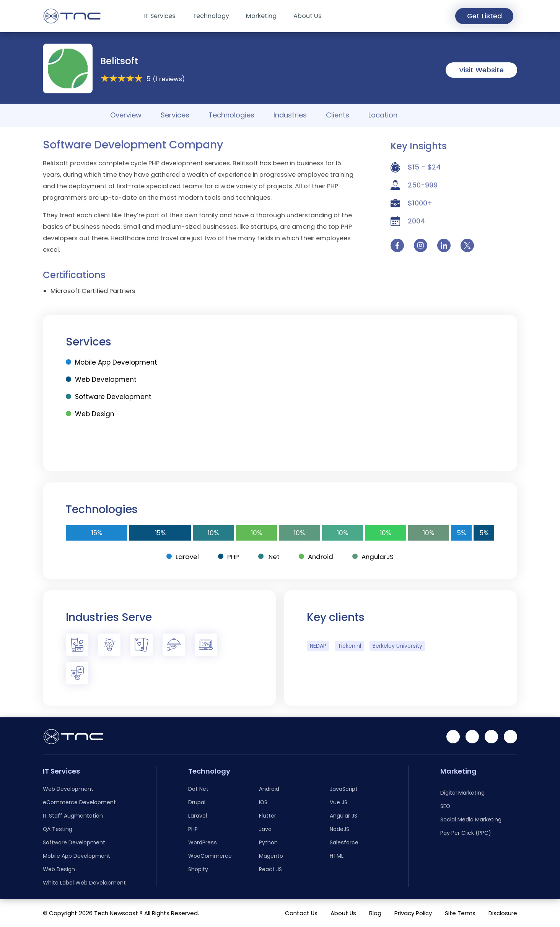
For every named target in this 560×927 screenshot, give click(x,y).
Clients (338, 115)
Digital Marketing (462, 793)
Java (265, 829)
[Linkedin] (453, 737)
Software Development (109, 397)
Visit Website (481, 70)
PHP (228, 557)
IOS (263, 802)
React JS (270, 869)
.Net (269, 557)
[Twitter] (510, 737)
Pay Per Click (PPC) (466, 833)
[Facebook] (472, 737)
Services (175, 115)
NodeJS (339, 829)
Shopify (198, 869)
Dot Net (198, 789)
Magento (271, 856)
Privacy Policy (413, 913)
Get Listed (483, 16)
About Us (308, 16)
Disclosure (503, 913)
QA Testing (58, 829)
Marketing (261, 16)
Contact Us (301, 913)
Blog (375, 913)
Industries (290, 115)
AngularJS (374, 557)
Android (316, 557)
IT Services (160, 16)
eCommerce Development (79, 802)
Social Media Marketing (471, 819)
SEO (445, 806)
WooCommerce (210, 856)
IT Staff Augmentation (73, 816)
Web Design (90, 414)
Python (268, 842)
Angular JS (343, 816)
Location (383, 115)
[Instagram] (491, 737)
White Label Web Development (84, 883)
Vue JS (339, 802)
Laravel (182, 557)
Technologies (231, 115)
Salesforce (344, 842)
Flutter (268, 816)
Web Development (101, 380)
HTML (337, 856)
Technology (211, 16)
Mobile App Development (112, 362)
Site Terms (460, 913)
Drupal (197, 802)
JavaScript (344, 789)
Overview (126, 115)
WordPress (203, 842)
